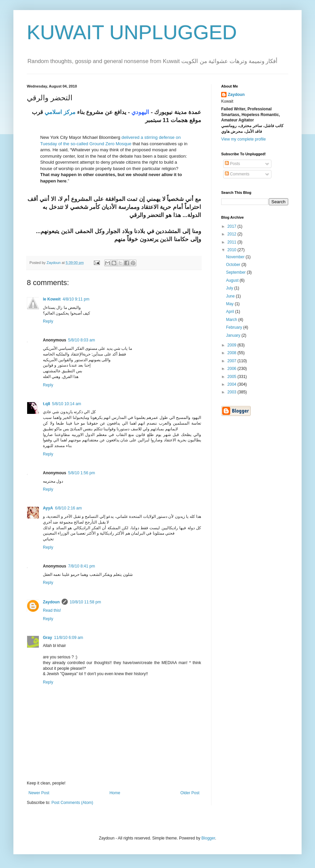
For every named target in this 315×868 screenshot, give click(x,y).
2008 (233, 353)
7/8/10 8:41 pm (81, 566)
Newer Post (39, 793)
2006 (233, 369)
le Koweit (52, 299)
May (230, 304)
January (234, 335)
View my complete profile (243, 139)
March (232, 320)
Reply (48, 321)
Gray (47, 638)
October (234, 265)
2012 (233, 234)
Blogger (208, 838)
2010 (233, 250)
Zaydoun (51, 602)
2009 (233, 345)
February (234, 327)
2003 (233, 392)
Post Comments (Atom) (72, 803)
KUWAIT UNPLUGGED (132, 32)
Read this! (52, 610)
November (236, 257)
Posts (232, 164)
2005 (233, 377)
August (233, 280)
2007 (233, 361)
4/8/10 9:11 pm (76, 299)
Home (115, 793)
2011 (233, 242)
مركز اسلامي (60, 112)
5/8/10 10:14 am (67, 404)
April (230, 312)
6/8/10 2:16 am (68, 508)
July (230, 288)
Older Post (190, 793)
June (231, 296)
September (236, 272)
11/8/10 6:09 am (69, 638)
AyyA (48, 508)
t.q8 (46, 404)
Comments (237, 174)
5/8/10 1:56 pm (81, 473)
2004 (233, 384)
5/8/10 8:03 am (81, 340)
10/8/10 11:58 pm (85, 602)
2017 (233, 226)
